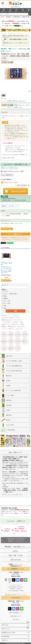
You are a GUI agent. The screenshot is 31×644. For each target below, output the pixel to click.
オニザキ (18, 341)
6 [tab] (15, 448)
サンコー (18, 318)
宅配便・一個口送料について (11, 206)
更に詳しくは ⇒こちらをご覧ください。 (13, 494)
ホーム (2, 17)
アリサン (25, 334)
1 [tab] (9, 448)
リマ (18, 348)
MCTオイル (11, 329)
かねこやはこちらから (16, 569)
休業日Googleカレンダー (16, 616)
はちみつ (11, 348)
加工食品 (8, 17)
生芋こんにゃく (15, 324)
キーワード (5, 285)
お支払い (16, 551)
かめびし (4, 341)
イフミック (4, 329)
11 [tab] (21, 448)
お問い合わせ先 (16, 560)
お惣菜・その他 (26, 17)
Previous (3, 442)
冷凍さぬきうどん (12, 327)
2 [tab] (10, 448)
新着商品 (10, 10)
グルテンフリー (19, 329)
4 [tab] (13, 448)
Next (28, 442)
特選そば (4, 327)
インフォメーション (16, 595)
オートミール (18, 320)
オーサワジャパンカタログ (8, 318)
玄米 (21, 322)
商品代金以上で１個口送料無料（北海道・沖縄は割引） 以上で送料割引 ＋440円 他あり (15, 23)
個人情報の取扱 (5, 636)
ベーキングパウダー (6, 322)
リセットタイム (21, 327)
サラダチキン (16, 322)
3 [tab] (12, 448)
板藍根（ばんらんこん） (7, 320)
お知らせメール (5, 629)
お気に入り (16, 10)
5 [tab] (14, 448)
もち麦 (22, 324)
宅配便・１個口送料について (16, 547)
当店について (4, 10)
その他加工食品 (16, 17)
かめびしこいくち (6, 324)
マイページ (23, 10)
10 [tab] (20, 448)
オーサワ (18, 334)
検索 (30, 14)
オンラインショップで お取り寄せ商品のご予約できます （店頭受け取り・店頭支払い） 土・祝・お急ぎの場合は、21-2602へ (16, 588)
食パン (25, 341)
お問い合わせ (5, 625)
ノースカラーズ (16, 315)
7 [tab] (16, 448)
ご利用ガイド (5, 640)
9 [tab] (19, 448)
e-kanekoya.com (16, 598)
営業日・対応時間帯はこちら (16, 613)
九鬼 (11, 341)
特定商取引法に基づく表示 (8, 633)
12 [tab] (22, 448)
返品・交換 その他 (16, 555)
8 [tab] (17, 448)
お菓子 (11, 334)
